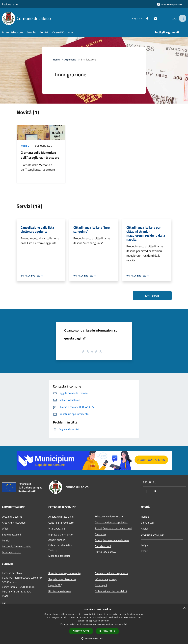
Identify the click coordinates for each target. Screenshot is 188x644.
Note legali (101, 585)
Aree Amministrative (14, 523)
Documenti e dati (12, 552)
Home (56, 59)
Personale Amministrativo (17, 546)
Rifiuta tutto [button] (107, 631)
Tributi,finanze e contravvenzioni (113, 528)
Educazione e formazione (109, 516)
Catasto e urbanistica (60, 545)
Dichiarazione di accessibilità (111, 591)
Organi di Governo (12, 517)
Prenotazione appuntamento (64, 573)
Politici (6, 540)
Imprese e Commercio (60, 534)
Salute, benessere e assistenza (112, 540)
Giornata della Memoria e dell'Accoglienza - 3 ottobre (40, 155)
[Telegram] (153, 18)
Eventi (145, 551)
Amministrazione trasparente (111, 573)
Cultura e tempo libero (61, 523)
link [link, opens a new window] (126, 624)
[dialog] (94, 624)
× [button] (184, 608)
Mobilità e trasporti (59, 556)
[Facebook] (144, 18)
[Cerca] (182, 18)
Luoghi (145, 545)
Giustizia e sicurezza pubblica (111, 522)
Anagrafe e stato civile (61, 517)
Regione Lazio (10, 4)
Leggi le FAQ (55, 585)
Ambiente (100, 534)
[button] (94, 638)
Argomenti (70, 59)
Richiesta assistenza (60, 591)
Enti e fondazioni (11, 534)
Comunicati (147, 523)
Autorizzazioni (103, 546)
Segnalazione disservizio (62, 579)
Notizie (25, 146)
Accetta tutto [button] (81, 631)
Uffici (5, 529)
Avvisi (144, 529)
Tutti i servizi (152, 296)
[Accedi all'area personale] (169, 4)
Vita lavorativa (57, 529)
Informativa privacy (106, 579)
